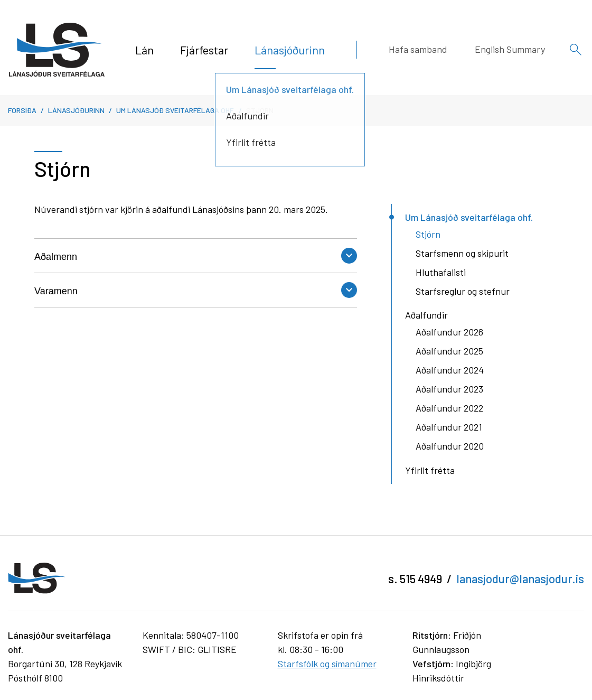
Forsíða (22, 110)
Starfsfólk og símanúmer (327, 664)
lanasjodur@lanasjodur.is (520, 578)
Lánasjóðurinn (76, 110)
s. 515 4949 (415, 578)
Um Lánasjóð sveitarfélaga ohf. (175, 110)
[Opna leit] (576, 50)
